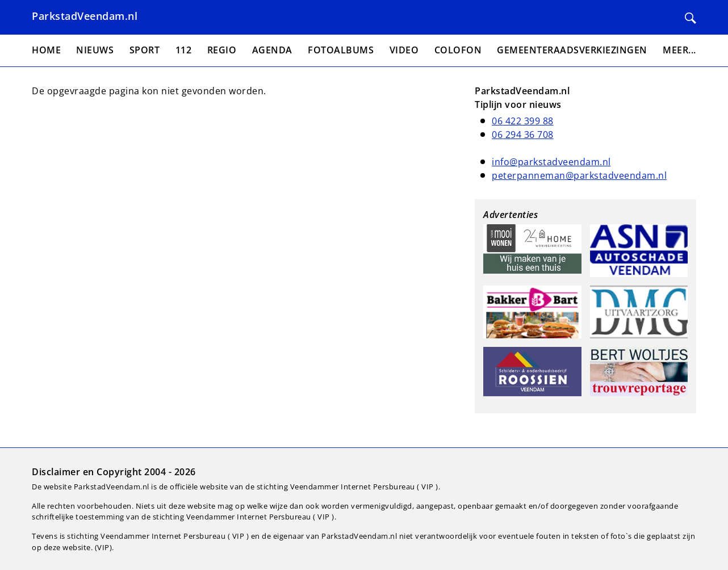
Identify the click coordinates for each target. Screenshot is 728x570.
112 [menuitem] (184, 50)
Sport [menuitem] (145, 50)
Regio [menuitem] (222, 50)
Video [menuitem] (404, 50)
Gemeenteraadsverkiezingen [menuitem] (572, 50)
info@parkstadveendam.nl (551, 162)
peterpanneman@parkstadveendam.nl (579, 175)
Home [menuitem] (46, 50)
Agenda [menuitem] (272, 50)
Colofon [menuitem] (458, 50)
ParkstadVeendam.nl (85, 16)
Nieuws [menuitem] (95, 50)
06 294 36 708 (523, 135)
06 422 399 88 (523, 121)
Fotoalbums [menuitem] (341, 50)
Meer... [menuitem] (679, 50)
